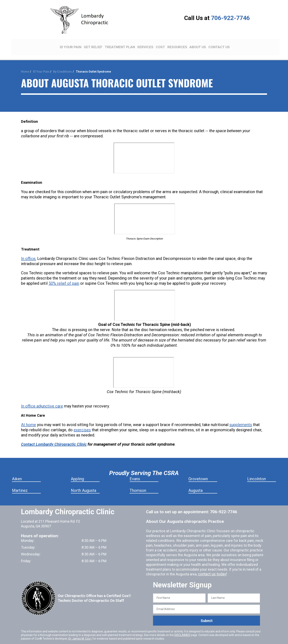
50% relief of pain (64, 277)
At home (28, 418)
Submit (207, 614)
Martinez (20, 484)
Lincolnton (256, 472)
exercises (82, 423)
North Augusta (83, 484)
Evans (135, 472)
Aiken (17, 472)
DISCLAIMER (182, 628)
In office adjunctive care (42, 399)
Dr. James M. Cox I (80, 632)
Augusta (195, 484)
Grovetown (198, 472)
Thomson (138, 484)
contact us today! (212, 568)
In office (28, 252)
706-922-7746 (230, 18)
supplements (241, 418)
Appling (77, 472)
